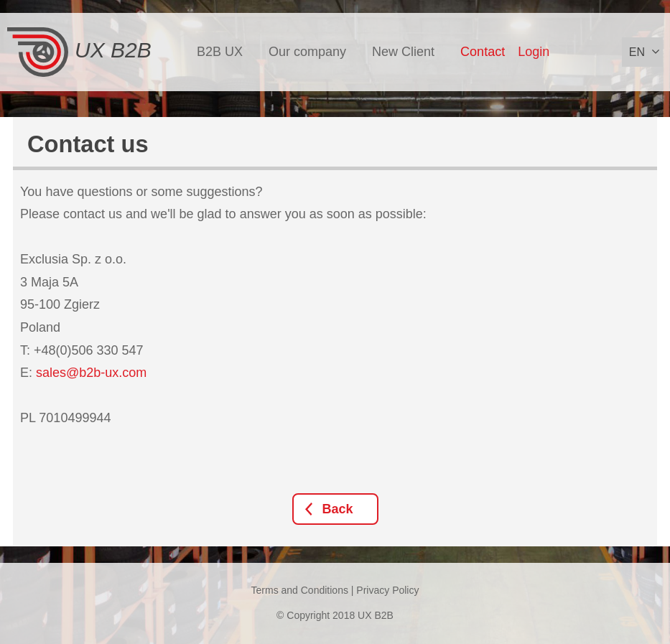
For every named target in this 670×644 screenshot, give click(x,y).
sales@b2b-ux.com (91, 373)
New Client (403, 52)
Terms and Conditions (300, 590)
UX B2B (79, 52)
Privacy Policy (387, 590)
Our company (307, 52)
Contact (483, 52)
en (637, 52)
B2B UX (220, 52)
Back (338, 509)
